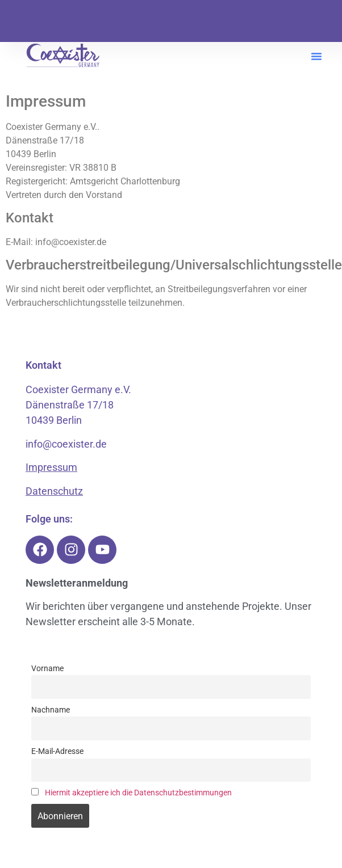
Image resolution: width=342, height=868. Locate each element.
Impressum (51, 467)
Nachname (51, 710)
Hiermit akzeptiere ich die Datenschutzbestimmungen (138, 793)
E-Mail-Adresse (57, 751)
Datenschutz (54, 491)
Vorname (47, 669)
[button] (316, 56)
